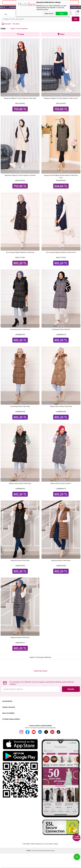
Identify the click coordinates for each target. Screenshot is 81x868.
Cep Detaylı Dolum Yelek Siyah (20, 329)
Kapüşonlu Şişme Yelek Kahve (61, 560)
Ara (76, 19)
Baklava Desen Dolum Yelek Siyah (20, 483)
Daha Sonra (49, 14)
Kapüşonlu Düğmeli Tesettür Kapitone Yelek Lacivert (61, 98)
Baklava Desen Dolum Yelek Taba (61, 406)
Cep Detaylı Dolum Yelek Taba (20, 406)
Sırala (20, 34)
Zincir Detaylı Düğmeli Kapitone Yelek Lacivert (61, 252)
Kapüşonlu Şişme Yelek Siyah (20, 560)
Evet (62, 14)
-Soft (28, 851)
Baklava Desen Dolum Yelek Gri (61, 483)
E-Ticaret (33, 851)
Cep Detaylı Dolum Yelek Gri (61, 329)
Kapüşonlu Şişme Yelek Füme (20, 637)
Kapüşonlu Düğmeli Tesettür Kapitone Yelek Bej (20, 175)
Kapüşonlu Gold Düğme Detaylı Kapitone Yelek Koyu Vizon (61, 176)
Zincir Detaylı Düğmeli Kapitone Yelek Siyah (20, 252)
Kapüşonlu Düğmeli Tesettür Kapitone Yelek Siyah (20, 98)
